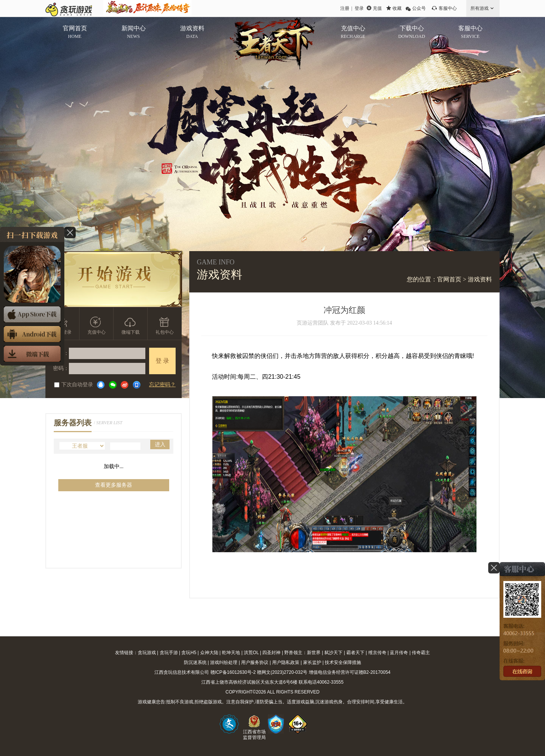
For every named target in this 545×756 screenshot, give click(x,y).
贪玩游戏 (147, 653)
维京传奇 (377, 653)
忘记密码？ (162, 385)
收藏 (397, 8)
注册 (345, 8)
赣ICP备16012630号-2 (233, 672)
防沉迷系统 (195, 662)
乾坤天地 (231, 653)
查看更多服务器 (114, 485)
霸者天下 (355, 653)
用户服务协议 (255, 662)
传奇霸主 (421, 653)
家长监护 (312, 662)
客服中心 (448, 8)
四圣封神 (271, 653)
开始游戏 (114, 279)
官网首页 (449, 279)
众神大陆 (209, 653)
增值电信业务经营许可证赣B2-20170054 (350, 672)
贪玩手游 (169, 653)
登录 (359, 8)
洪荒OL (251, 653)
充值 (377, 8)
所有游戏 (480, 8)
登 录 (162, 361)
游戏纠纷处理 (224, 662)
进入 (160, 444)
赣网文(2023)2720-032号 (282, 672)
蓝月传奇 (399, 653)
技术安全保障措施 (343, 662)
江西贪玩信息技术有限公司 (182, 672)
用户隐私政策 (286, 662)
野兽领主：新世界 (302, 653)
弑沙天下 (333, 653)
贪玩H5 (189, 653)
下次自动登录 (74, 385)
